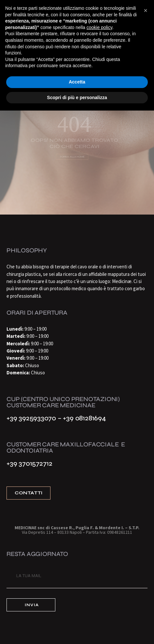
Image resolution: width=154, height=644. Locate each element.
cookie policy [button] (99, 27)
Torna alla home (71, 157)
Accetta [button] (77, 82)
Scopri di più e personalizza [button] (77, 97)
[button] (146, 10)
